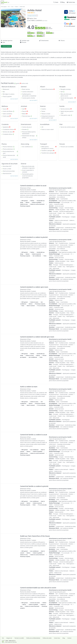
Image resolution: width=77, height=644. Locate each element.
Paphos (17, 7)
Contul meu (57, 638)
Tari (9, 7)
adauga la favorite (33, 16)
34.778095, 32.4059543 (37, 21)
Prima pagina (4, 7)
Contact (69, 638)
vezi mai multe (14, 99)
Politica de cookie (47, 638)
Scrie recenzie (6, 46)
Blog (64, 638)
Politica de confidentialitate (33, 638)
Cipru (12, 7)
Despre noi (9, 638)
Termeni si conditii (19, 638)
